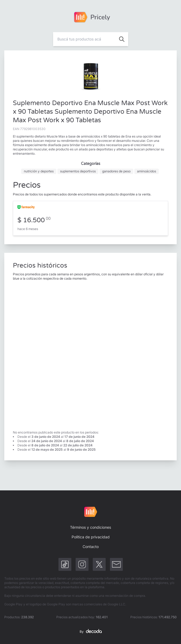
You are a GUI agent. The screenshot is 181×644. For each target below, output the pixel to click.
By (91, 632)
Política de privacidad (91, 537)
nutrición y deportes (39, 171)
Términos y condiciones (90, 527)
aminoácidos (147, 171)
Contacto (91, 547)
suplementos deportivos (78, 171)
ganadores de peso (116, 171)
